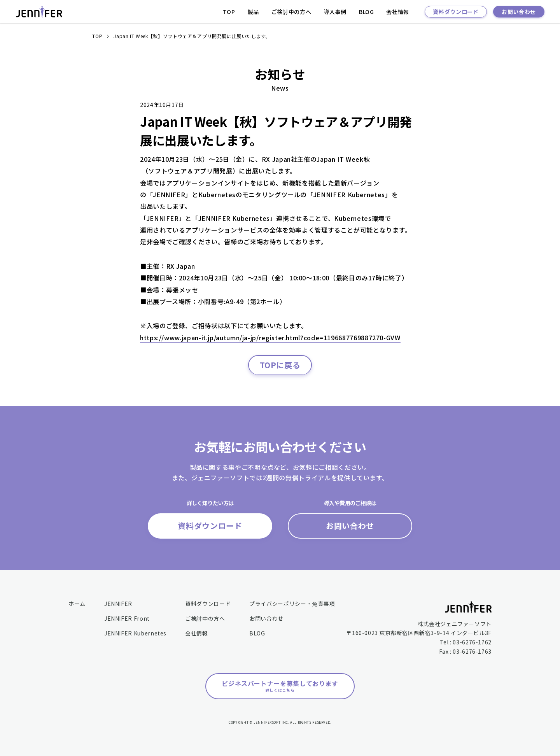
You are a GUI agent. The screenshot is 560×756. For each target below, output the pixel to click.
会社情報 (398, 12)
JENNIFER (118, 604)
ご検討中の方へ (291, 12)
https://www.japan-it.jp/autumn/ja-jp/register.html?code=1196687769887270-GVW (270, 338)
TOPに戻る (280, 365)
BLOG (367, 12)
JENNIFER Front (127, 618)
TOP (229, 12)
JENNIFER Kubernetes (135, 633)
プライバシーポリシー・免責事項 (292, 604)
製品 (253, 12)
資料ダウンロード (456, 12)
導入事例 (335, 12)
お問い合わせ (519, 12)
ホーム (77, 604)
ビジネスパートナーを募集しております (280, 686)
